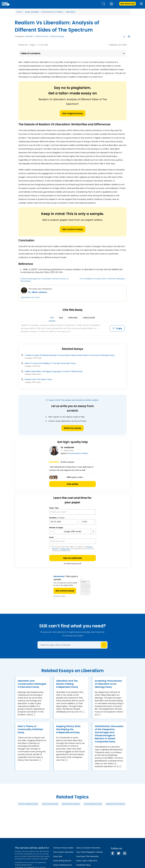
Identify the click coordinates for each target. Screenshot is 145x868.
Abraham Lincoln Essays (115, 804)
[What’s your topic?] (72, 512)
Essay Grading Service (63, 865)
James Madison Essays (93, 804)
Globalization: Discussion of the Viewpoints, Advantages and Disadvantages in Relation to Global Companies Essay (109, 734)
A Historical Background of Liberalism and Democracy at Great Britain (44, 280)
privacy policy (65, 549)
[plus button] (93, 532)
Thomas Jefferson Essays (28, 804)
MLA (61, 318)
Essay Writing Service (62, 861)
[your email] (72, 541)
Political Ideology (57, 36)
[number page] (72, 532)
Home (19, 12)
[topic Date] (64, 522)
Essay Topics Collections (87, 861)
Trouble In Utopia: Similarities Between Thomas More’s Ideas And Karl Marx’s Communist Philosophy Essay (70, 355)
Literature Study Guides (63, 848)
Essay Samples (32, 12)
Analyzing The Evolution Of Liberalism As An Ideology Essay (108, 684)
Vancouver (89, 318)
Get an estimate (72, 558)
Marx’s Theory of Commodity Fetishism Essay (30, 729)
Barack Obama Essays (71, 804)
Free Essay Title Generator (87, 856)
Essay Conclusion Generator (88, 848)
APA (52, 318)
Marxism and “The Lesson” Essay (38, 379)
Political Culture (42, 36)
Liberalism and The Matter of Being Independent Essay (67, 684)
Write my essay (72, 428)
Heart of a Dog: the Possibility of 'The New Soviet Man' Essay (50, 363)
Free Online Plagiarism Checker (90, 852)
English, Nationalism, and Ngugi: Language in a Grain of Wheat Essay (54, 371)
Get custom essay (73, 229)
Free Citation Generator (64, 852)
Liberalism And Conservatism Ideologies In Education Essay (32, 684)
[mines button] (52, 532)
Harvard (73, 318)
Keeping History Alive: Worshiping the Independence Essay (68, 729)
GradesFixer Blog (83, 865)
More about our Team (30, 297)
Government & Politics (52, 12)
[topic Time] (88, 522)
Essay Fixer (58, 856)
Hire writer (73, 484)
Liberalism (71, 12)
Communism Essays (50, 804)
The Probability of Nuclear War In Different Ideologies (102, 279)
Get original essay (73, 113)
